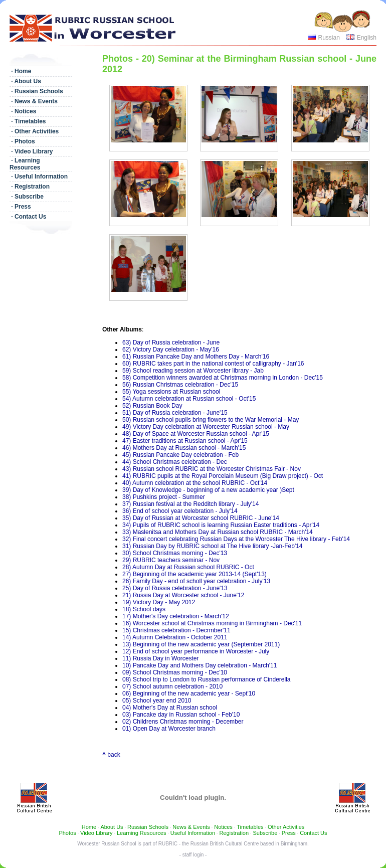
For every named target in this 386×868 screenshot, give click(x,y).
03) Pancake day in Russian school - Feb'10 (181, 715)
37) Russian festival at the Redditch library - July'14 (190, 504)
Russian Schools (148, 827)
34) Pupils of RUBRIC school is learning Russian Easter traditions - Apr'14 (221, 525)
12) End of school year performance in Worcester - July (196, 651)
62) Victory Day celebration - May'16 (171, 350)
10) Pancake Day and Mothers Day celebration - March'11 (200, 665)
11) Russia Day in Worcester (161, 658)
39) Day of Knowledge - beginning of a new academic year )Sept (208, 490)
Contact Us (313, 833)
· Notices (23, 111)
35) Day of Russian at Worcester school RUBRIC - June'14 (201, 518)
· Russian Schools (36, 91)
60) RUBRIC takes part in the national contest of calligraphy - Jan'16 (213, 364)
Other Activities (286, 827)
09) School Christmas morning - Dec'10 (175, 672)
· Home (20, 71)
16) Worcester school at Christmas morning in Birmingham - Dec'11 (212, 623)
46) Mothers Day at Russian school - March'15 (184, 448)
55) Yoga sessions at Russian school (171, 392)
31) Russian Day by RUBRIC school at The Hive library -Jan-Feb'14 (213, 546)
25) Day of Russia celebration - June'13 (175, 588)
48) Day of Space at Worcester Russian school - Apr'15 (196, 434)
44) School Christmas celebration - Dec (175, 462)
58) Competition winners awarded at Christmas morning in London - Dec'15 (223, 378)
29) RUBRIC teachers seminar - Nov (171, 560)
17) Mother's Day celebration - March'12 (176, 616)
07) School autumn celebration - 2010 (172, 686)
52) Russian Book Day (152, 406)
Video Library (96, 833)
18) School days (144, 609)
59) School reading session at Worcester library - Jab (193, 371)
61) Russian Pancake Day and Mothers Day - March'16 (196, 357)
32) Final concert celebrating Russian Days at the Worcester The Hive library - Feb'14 (236, 539)
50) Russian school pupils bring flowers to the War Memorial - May (211, 420)
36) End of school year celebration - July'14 (180, 511)
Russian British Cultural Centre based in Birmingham (249, 844)
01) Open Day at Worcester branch (169, 729)
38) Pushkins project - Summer (164, 497)
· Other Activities (34, 131)
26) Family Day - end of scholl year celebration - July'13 (196, 581)
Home (89, 827)
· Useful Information (39, 177)
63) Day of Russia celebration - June (171, 342)
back (111, 755)
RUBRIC (168, 844)
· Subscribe (27, 197)
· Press (20, 207)
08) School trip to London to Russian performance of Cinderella (207, 679)
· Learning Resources (25, 164)
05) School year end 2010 (157, 701)
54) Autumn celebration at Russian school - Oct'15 (189, 399)
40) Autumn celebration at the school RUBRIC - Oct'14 (195, 483)
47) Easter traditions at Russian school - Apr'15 (185, 441)
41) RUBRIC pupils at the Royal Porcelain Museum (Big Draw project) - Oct (223, 476)
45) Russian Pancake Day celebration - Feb (180, 455)
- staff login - (193, 855)
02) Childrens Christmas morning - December (183, 722)
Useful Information (193, 833)
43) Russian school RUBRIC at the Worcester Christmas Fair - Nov (212, 469)
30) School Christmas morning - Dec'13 (175, 553)
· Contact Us (28, 217)
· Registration (30, 187)
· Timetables (28, 121)
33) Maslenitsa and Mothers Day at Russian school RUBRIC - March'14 (218, 532)
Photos (67, 833)
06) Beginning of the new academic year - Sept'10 (189, 693)
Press (289, 833)
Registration (234, 833)
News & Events (191, 827)
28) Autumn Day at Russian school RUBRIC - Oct (188, 567)
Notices (223, 827)
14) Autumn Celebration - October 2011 (175, 637)
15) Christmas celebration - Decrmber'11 (176, 630)
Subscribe (265, 833)
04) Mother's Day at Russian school (170, 708)
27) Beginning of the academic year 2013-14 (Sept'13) (195, 574)
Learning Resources (141, 833)
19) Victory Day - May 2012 (159, 602)
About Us (112, 827)
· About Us (25, 81)
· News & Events (34, 101)
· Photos (22, 141)
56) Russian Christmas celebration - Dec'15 (180, 385)
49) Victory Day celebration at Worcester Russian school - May (206, 427)
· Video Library (31, 151)
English (367, 38)
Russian (329, 38)
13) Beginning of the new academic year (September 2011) (201, 644)
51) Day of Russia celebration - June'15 (175, 413)
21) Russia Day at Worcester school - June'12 (183, 595)
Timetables (250, 827)
